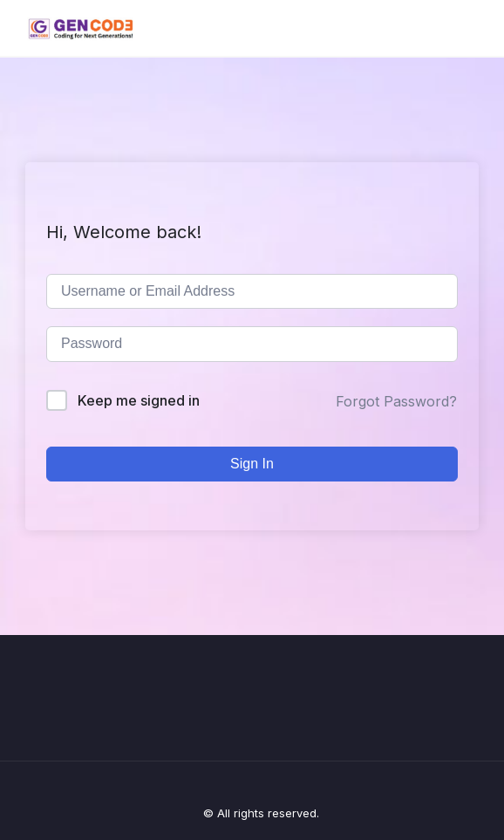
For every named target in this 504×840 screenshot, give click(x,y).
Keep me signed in (139, 400)
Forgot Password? (396, 401)
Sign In (252, 464)
